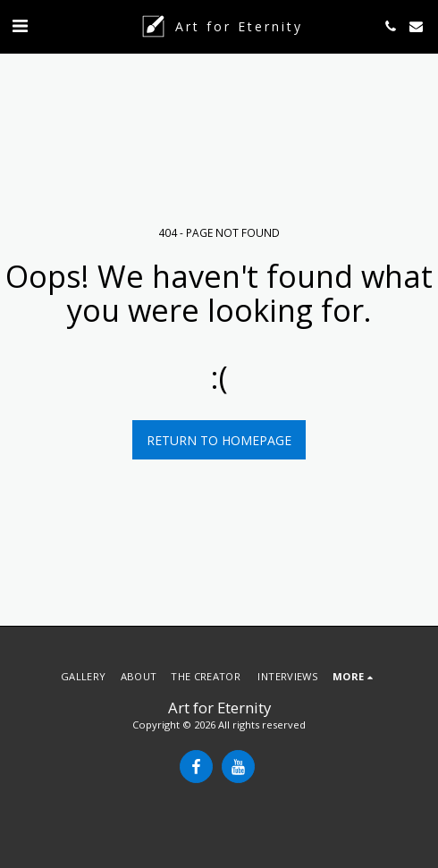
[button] (20, 25)
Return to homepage (219, 440)
